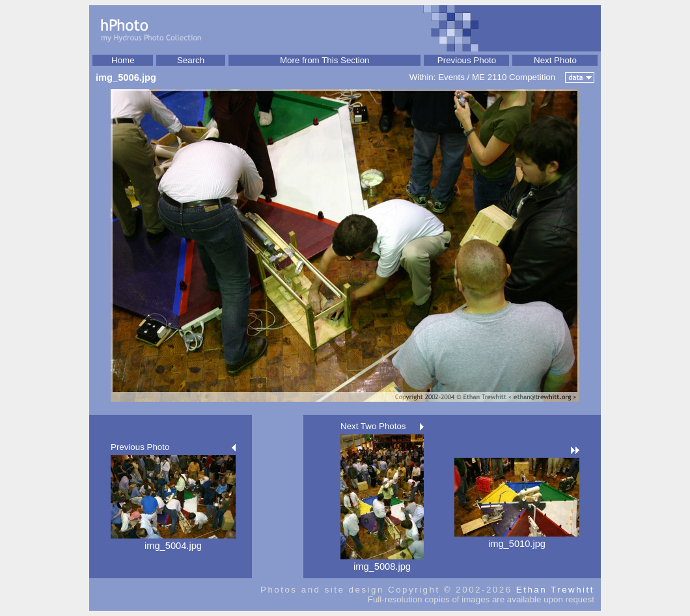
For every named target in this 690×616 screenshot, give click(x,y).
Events (451, 77)
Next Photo (555, 60)
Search (191, 60)
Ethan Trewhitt (555, 590)
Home (123, 60)
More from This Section (325, 60)
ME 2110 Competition (514, 77)
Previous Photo (467, 60)
